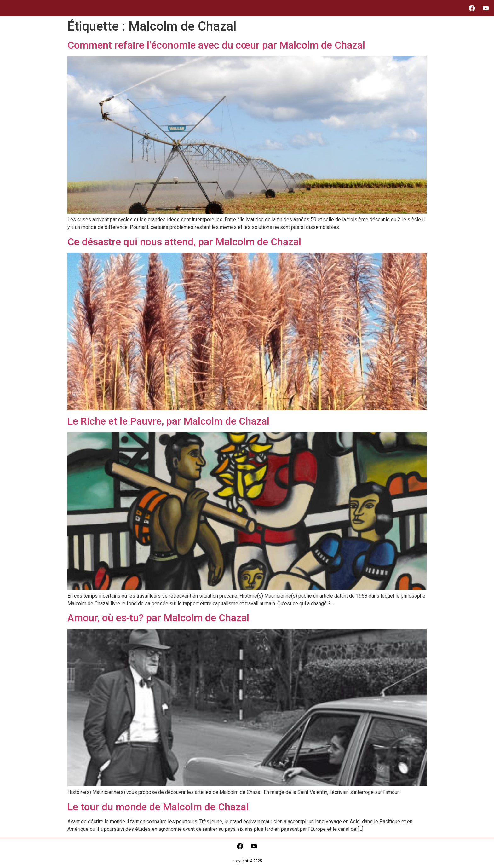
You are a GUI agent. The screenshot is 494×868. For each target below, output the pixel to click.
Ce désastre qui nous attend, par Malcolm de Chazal (184, 242)
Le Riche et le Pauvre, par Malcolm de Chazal (168, 421)
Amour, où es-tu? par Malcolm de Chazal (158, 618)
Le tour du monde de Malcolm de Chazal (158, 807)
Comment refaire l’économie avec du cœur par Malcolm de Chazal (216, 45)
